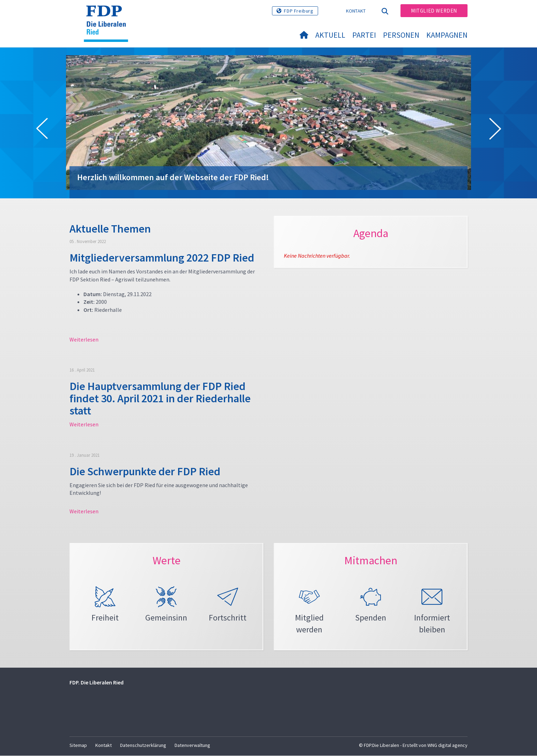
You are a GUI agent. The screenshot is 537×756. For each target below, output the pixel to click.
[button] (42, 130)
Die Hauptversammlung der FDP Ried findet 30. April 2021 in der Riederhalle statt (160, 398)
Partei (364, 35)
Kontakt (356, 11)
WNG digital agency (447, 746)
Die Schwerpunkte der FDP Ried (145, 471)
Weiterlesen (84, 339)
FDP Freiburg (299, 11)
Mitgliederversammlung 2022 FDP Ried (162, 258)
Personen (401, 35)
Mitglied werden (434, 11)
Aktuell (330, 35)
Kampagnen (447, 35)
